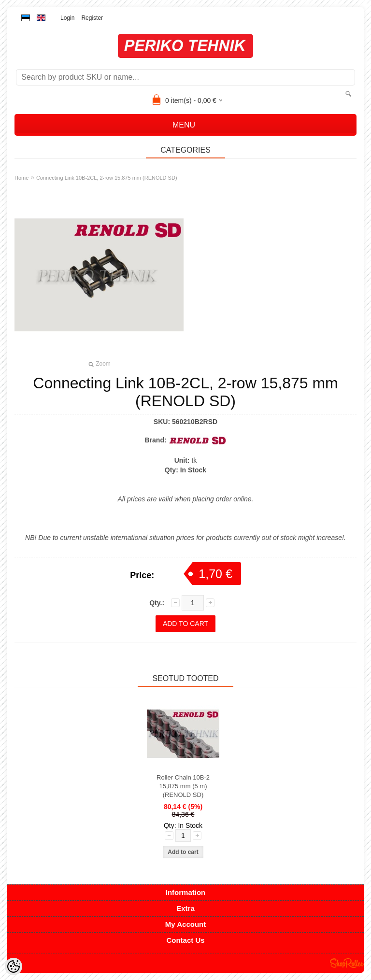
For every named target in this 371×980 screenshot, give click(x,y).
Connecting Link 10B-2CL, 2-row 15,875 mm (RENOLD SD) (107, 178)
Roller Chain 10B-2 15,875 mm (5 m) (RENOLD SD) (183, 786)
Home (21, 178)
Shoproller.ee (347, 963)
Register (92, 18)
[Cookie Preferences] (14, 966)
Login (67, 18)
